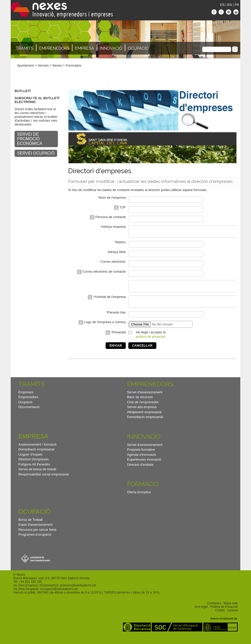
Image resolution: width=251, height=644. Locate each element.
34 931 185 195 (31, 589)
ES (222, 5)
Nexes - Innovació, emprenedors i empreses (62, 10)
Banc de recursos (140, 404)
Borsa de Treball (30, 527)
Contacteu (214, 610)
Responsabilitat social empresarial (43, 481)
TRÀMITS (25, 48)
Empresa (85, 48)
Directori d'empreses (34, 466)
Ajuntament (26, 65)
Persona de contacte (111, 217)
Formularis (74, 65)
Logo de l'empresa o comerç (105, 329)
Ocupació (138, 48)
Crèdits (220, 617)
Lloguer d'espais (30, 461)
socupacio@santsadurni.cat (59, 596)
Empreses (26, 399)
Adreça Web (117, 254)
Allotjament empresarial (144, 419)
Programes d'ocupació (35, 541)
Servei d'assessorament (145, 399)
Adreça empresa (114, 227)
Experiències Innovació (144, 466)
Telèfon (120, 244)
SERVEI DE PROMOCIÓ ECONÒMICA (30, 139)
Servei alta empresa (142, 414)
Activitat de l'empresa (110, 301)
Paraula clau (117, 319)
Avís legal (201, 614)
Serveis (43, 65)
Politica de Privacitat (224, 614)
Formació (143, 491)
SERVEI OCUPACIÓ (36, 153)
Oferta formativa (139, 499)
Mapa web (231, 610)
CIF (123, 207)
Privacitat (119, 339)
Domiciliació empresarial (145, 424)
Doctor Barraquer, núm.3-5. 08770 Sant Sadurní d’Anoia (51, 585)
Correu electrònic (113, 264)
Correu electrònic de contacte (104, 274)
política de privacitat (151, 343)
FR (237, 5)
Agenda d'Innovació (142, 462)
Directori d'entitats (140, 471)
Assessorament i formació (37, 451)
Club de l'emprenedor (143, 409)
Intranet (233, 617)
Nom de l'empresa (112, 198)
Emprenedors (54, 48)
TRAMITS (32, 391)
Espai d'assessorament (35, 531)
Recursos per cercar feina (37, 536)
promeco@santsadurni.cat (78, 592)
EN (230, 5)
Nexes (57, 65)
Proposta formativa (141, 456)
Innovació (111, 48)
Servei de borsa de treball (37, 476)
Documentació (29, 414)
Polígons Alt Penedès (34, 471)
